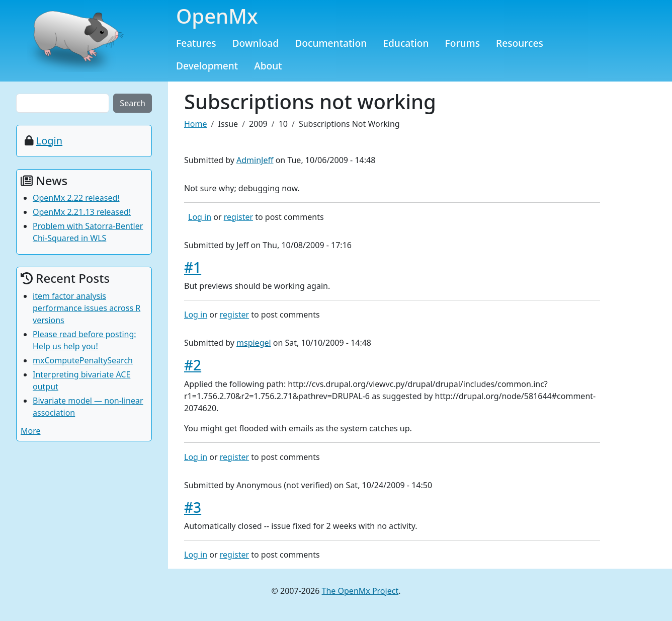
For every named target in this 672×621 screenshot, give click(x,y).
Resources (520, 43)
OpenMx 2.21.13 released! (82, 212)
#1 (193, 267)
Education (406, 43)
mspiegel (254, 343)
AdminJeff (255, 160)
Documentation (331, 43)
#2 (193, 365)
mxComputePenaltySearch (83, 360)
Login (49, 141)
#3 (193, 507)
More (31, 431)
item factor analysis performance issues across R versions (87, 308)
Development (207, 66)
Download (256, 43)
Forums (463, 43)
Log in (200, 217)
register (238, 217)
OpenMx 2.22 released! (76, 198)
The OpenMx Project (360, 591)
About (268, 66)
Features (196, 43)
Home (196, 124)
